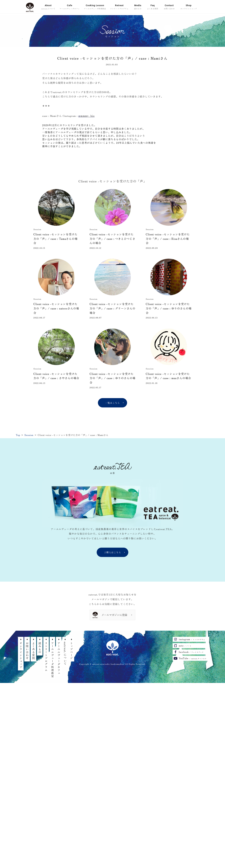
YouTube (193, 658)
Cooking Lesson (95, 7)
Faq (153, 7)
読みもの (40, 648)
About (48, 7)
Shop (189, 7)
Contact (169, 7)
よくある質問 (33, 651)
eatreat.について (65, 654)
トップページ (71, 651)
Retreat (119, 7)
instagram (192, 639)
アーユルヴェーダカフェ (59, 658)
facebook (191, 652)
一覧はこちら (112, 403)
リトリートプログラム (46, 657)
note (185, 646)
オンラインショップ (21, 655)
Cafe (70, 7)
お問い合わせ (27, 651)
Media (138, 7)
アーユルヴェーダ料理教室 (52, 660)
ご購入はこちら (112, 552)
